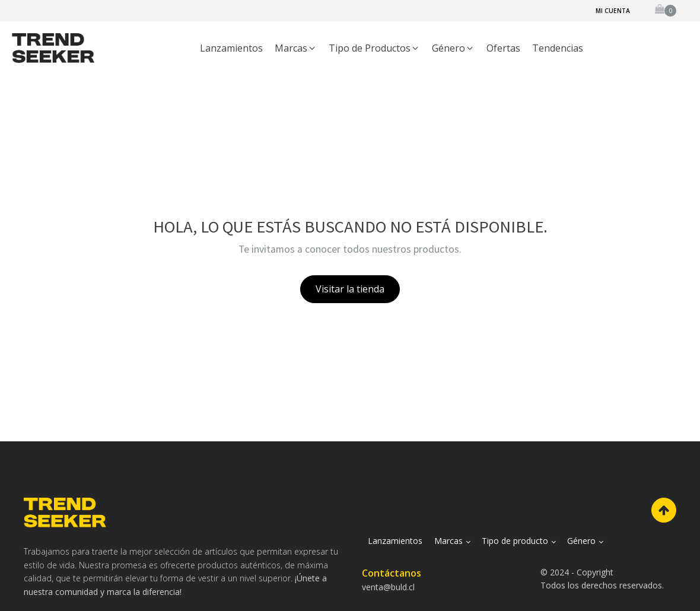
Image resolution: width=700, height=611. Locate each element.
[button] (296, 49)
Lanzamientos (395, 541)
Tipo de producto (515, 541)
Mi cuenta (613, 11)
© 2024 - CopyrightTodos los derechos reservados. (602, 579)
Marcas (448, 541)
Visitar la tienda (350, 289)
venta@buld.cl (388, 587)
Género (581, 541)
